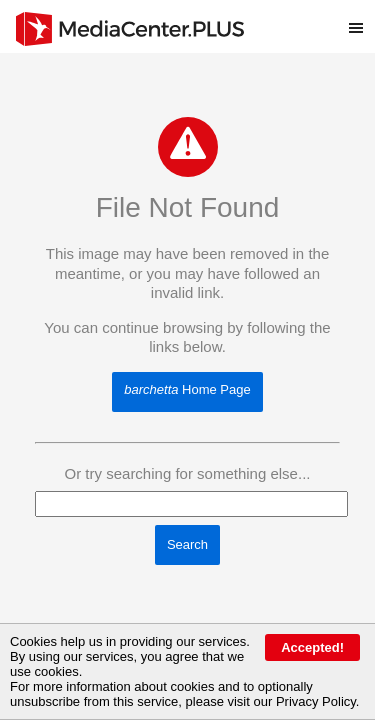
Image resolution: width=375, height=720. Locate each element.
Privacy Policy (316, 701)
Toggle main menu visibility (362, 19)
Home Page (187, 389)
